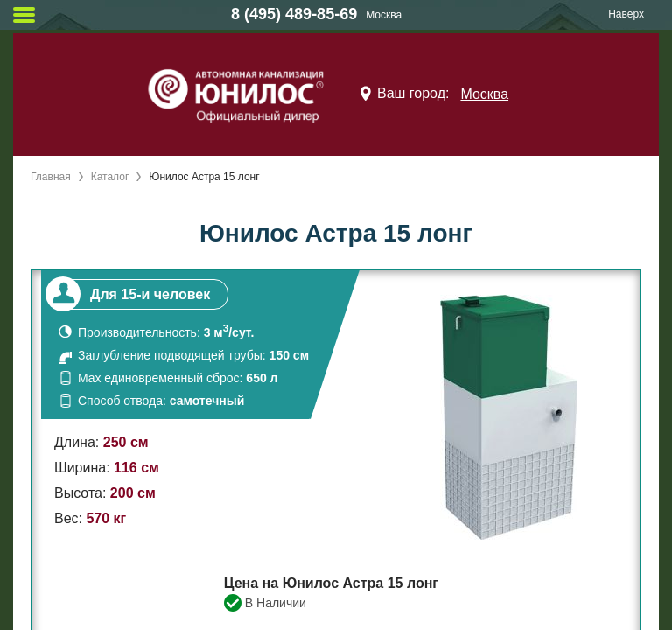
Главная (51, 177)
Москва (484, 94)
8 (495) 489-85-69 (294, 14)
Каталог (110, 177)
